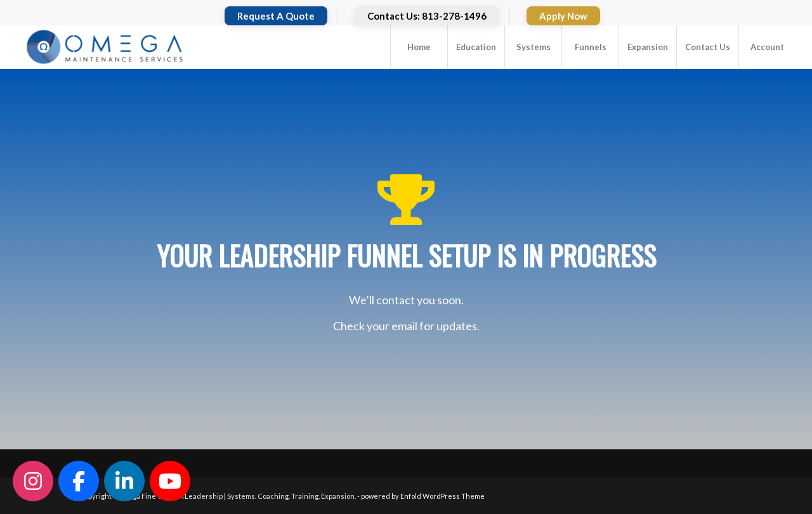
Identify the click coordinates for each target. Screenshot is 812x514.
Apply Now (563, 16)
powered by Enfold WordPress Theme (423, 496)
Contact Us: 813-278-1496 (427, 16)
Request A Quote (276, 16)
